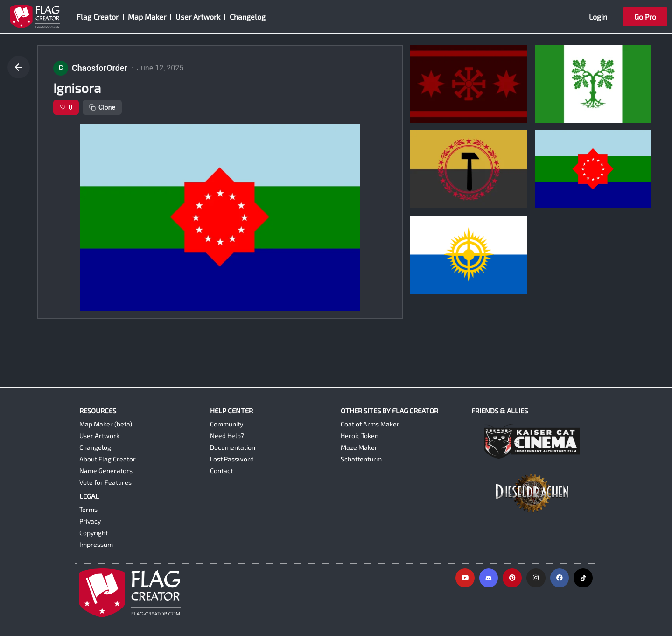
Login (598, 17)
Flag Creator (98, 17)
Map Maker (147, 17)
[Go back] (19, 67)
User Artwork (198, 17)
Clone (102, 107)
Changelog (248, 17)
